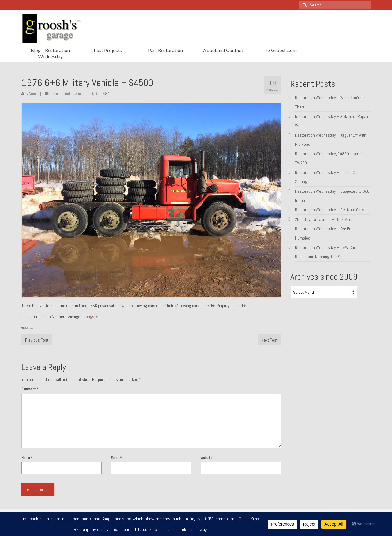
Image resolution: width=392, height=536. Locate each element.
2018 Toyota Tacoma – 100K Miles (324, 219)
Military (28, 328)
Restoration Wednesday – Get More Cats (330, 210)
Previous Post (37, 340)
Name (27, 458)
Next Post (269, 340)
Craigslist (91, 317)
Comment (30, 389)
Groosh (34, 94)
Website (206, 458)
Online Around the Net (81, 94)
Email (116, 458)
